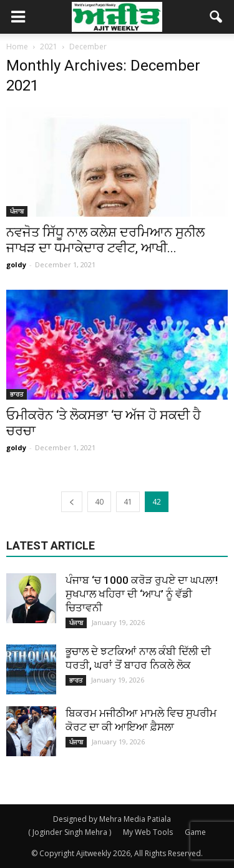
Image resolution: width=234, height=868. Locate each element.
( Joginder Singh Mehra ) (70, 832)
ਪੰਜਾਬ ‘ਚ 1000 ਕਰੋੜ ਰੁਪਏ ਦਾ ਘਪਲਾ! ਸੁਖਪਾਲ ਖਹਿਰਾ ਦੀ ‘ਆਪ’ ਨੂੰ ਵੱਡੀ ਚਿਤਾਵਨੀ (142, 594)
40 (99, 502)
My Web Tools (148, 832)
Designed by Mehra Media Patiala (112, 819)
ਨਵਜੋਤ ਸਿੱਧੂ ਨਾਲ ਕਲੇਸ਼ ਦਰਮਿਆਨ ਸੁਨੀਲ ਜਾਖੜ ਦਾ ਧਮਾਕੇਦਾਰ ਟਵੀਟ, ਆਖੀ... (105, 240)
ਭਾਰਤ (17, 394)
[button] (217, 17)
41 (128, 502)
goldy (16, 264)
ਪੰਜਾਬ (17, 211)
